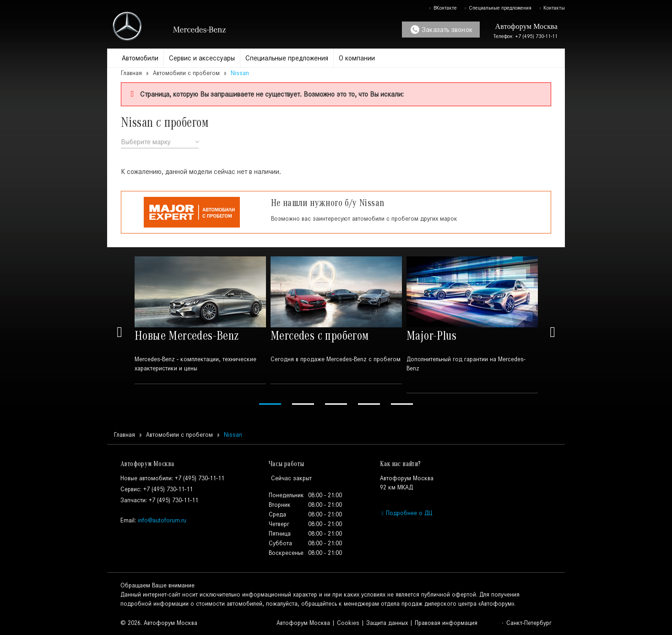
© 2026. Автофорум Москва (159, 623)
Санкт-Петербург (526, 623)
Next (553, 332)
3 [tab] (336, 404)
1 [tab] (270, 404)
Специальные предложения (498, 8)
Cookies (348, 623)
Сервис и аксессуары (202, 58)
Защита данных (387, 623)
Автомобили (140, 58)
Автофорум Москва (303, 623)
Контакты (552, 8)
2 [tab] (303, 404)
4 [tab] (369, 404)
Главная (131, 73)
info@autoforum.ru (162, 520)
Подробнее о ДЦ (406, 513)
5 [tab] (402, 404)
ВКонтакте (442, 8)
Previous (119, 332)
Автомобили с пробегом (186, 73)
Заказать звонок (442, 30)
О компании (357, 58)
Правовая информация (446, 623)
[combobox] (160, 142)
